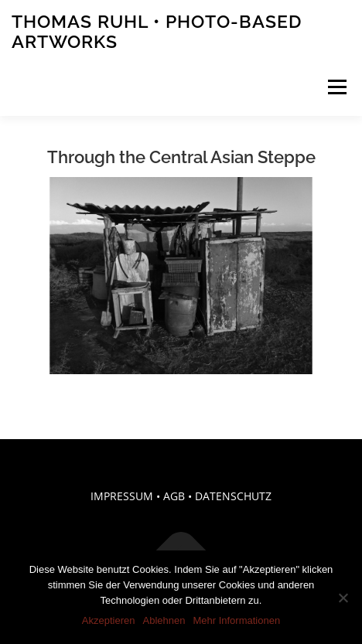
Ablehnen (164, 620)
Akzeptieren (109, 620)
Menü (336, 87)
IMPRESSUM (122, 496)
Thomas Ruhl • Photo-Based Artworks (157, 31)
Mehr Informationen (236, 620)
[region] (181, 276)
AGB (174, 496)
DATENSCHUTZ (233, 496)
